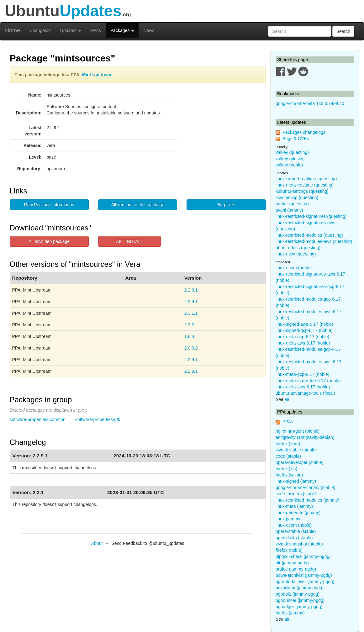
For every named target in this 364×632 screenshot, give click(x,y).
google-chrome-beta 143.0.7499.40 (310, 103)
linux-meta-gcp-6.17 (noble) (302, 337)
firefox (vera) (288, 444)
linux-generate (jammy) (298, 513)
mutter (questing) (292, 204)
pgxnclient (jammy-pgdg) (300, 588)
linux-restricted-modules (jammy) (307, 500)
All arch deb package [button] (49, 241)
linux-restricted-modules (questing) (309, 235)
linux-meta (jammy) (294, 506)
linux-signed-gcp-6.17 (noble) (304, 330)
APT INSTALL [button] (130, 241)
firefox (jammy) (290, 613)
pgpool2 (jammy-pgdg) (298, 594)
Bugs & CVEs (296, 139)
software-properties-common (38, 419)
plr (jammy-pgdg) (292, 563)
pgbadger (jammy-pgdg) (299, 607)
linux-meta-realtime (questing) (305, 185)
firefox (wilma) (289, 475)
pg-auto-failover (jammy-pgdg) (305, 582)
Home (13, 30)
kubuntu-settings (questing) (302, 191)
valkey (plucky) (290, 159)
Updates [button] (71, 30)
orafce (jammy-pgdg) (296, 569)
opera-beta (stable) (294, 538)
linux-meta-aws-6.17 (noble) (303, 343)
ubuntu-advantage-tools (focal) (305, 393)
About (97, 543)
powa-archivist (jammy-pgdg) (304, 575)
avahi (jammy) (289, 210)
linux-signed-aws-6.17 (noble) (304, 324)
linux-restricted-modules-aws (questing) (314, 241)
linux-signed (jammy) (296, 481)
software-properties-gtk (98, 419)
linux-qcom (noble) (294, 268)
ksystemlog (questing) (297, 197)
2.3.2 (189, 325)
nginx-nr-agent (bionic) (298, 431)
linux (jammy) (289, 519)
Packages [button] (122, 30)
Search (343, 31)
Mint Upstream (97, 75)
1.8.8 (189, 336)
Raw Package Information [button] (49, 205)
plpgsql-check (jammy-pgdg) (303, 556)
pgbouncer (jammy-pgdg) (300, 600)
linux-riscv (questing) (296, 254)
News (149, 30)
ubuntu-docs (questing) (298, 248)
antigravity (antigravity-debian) (305, 437)
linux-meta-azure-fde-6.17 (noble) (308, 381)
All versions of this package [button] (138, 205)
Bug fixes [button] (226, 205)
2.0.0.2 (191, 348)
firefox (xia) (286, 469)
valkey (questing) (292, 152)
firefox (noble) (289, 550)
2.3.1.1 (191, 313)
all (287, 399)
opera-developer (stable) (300, 462)
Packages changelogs (304, 132)
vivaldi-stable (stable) (296, 450)
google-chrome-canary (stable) (306, 487)
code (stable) (288, 456)
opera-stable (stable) (296, 531)
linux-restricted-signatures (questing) (311, 216)
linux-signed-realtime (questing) (306, 179)
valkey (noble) (289, 165)
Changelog (40, 30)
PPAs (96, 30)
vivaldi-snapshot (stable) (299, 544)
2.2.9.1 (191, 290)
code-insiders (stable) (297, 494)
